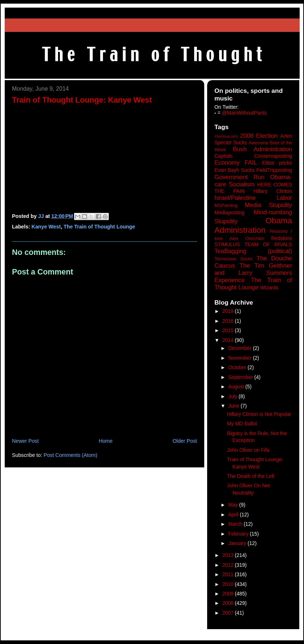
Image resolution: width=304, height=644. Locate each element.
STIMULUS (227, 244)
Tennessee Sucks (233, 259)
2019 (229, 311)
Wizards (269, 288)
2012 (229, 565)
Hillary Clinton (273, 191)
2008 (229, 603)
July (233, 396)
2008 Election (259, 136)
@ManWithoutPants (245, 113)
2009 (229, 594)
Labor (284, 198)
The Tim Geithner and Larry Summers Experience (253, 273)
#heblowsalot (226, 136)
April (234, 515)
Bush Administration (262, 149)
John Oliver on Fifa (248, 450)
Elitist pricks (277, 163)
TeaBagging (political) (253, 251)
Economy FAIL (236, 163)
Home (106, 441)
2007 (229, 613)
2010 (229, 584)
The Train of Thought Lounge (99, 227)
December (241, 348)
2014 (229, 340)
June (234, 406)
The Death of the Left (251, 476)
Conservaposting (273, 156)
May (234, 505)
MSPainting (226, 206)
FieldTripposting (274, 170)
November (241, 358)
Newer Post (25, 441)
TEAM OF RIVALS (268, 244)
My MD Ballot (242, 424)
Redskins (282, 238)
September (241, 377)
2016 (229, 321)
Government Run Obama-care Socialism (253, 181)
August (237, 387)
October (238, 367)
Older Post (185, 441)
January (238, 543)
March (236, 524)
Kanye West (46, 227)
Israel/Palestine (235, 198)
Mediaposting (229, 212)
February (239, 534)
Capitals (223, 156)
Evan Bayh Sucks (235, 170)
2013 (229, 555)
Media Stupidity (268, 205)
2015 (229, 330)
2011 (229, 574)
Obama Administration (253, 226)
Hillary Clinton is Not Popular (259, 414)
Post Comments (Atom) (70, 455)
